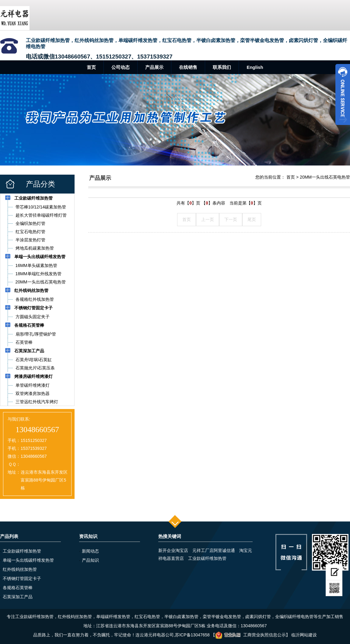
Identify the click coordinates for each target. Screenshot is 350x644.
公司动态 (121, 67)
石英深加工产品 (18, 597)
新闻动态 (90, 551)
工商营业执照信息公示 (250, 635)
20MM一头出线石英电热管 (325, 177)
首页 (91, 67)
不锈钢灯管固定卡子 (22, 578)
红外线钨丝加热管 (20, 569)
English (255, 67)
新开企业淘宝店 (173, 550)
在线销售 (188, 67)
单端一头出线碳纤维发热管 (28, 560)
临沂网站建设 (304, 635)
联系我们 (222, 67)
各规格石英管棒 (18, 588)
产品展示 (154, 67)
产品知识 (90, 560)
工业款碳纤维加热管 (22, 551)
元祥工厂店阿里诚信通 (214, 550)
